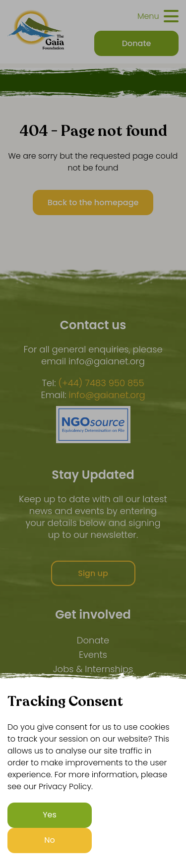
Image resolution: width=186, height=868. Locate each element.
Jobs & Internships (93, 669)
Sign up (93, 573)
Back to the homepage (93, 203)
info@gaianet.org (107, 395)
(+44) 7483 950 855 (101, 383)
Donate (93, 640)
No (50, 840)
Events (93, 655)
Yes (50, 815)
